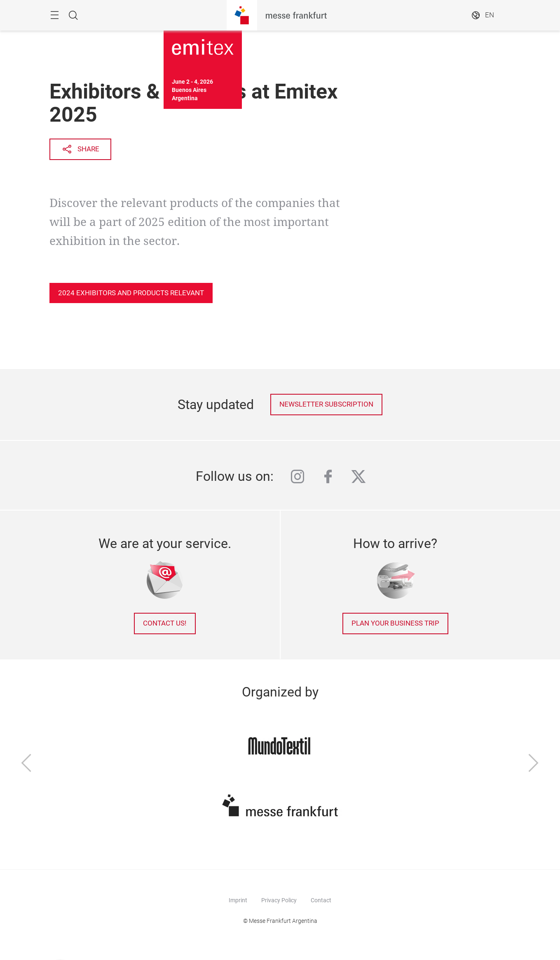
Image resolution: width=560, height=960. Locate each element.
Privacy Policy (279, 900)
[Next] (534, 764)
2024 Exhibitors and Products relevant (131, 293)
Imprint (238, 900)
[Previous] (26, 764)
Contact (321, 900)
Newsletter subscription (326, 404)
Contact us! (165, 623)
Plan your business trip (395, 623)
